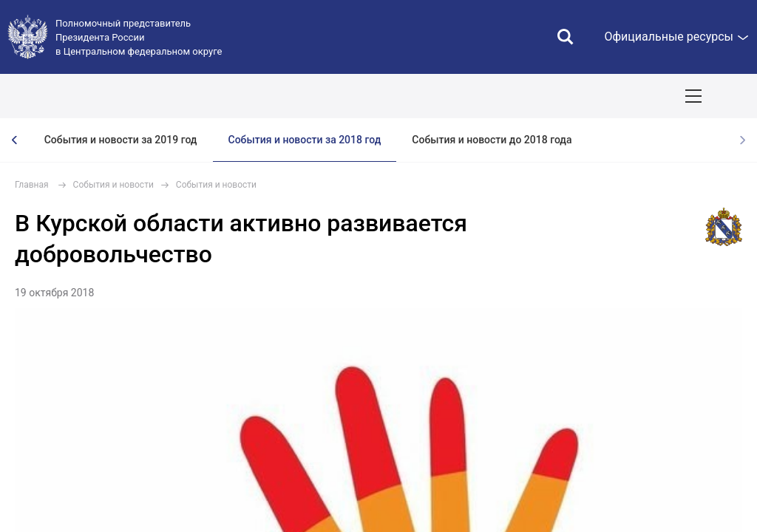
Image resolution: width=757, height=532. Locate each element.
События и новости (113, 185)
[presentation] (15, 140)
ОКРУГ (55, 96)
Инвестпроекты (626, 96)
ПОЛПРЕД (120, 96)
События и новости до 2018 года (492, 140)
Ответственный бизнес (507, 96)
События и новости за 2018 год (305, 140)
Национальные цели (291, 96)
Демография (396, 96)
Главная (32, 185)
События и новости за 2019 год (121, 140)
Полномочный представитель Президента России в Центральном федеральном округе (139, 37)
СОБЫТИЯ (193, 96)
